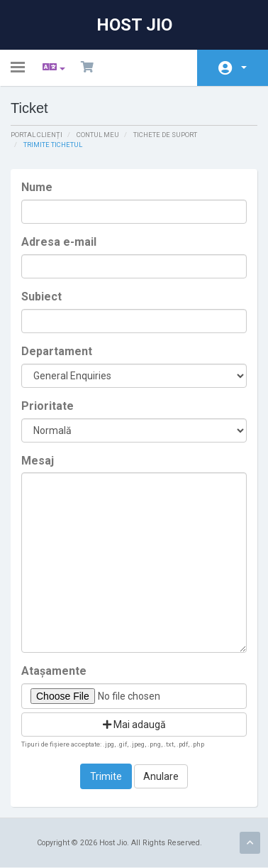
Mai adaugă (134, 725)
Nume (37, 187)
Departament (57, 351)
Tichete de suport (165, 135)
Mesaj (38, 461)
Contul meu (244, 67)
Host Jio (134, 25)
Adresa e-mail (59, 242)
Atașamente (54, 671)
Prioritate (48, 406)
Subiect (41, 297)
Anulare (161, 776)
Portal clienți (37, 135)
